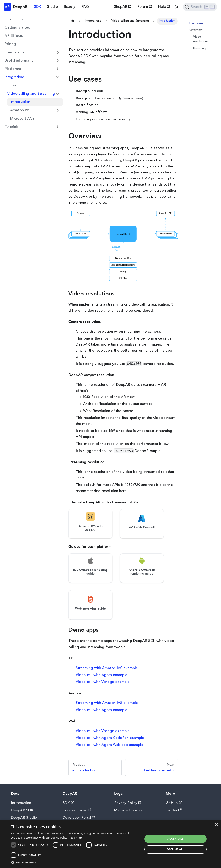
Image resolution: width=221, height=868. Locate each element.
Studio (52, 7)
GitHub (174, 803)
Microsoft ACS (22, 119)
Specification (15, 52)
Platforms (13, 69)
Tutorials (12, 127)
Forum (145, 7)
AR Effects (14, 36)
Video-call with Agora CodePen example (110, 738)
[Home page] (73, 21)
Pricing (10, 44)
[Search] (200, 7)
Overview (196, 30)
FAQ (85, 7)
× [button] (216, 825)
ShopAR (123, 7)
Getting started (17, 28)
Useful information (20, 61)
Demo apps (201, 48)
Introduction (15, 19)
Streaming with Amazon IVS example (107, 668)
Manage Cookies (128, 810)
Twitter (174, 810)
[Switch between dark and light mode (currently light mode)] (177, 7)
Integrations (15, 77)
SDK (37, 7)
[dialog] (110, 844)
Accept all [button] (175, 839)
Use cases (196, 23)
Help (164, 7)
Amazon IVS (20, 110)
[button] (75, 862)
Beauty (69, 7)
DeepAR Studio (24, 818)
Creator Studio (77, 810)
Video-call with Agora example (102, 675)
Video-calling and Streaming (31, 94)
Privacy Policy (128, 803)
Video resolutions (201, 39)
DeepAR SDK (22, 810)
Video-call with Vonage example (103, 682)
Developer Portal (79, 818)
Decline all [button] (175, 849)
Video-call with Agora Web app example (110, 745)
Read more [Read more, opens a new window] (76, 838)
